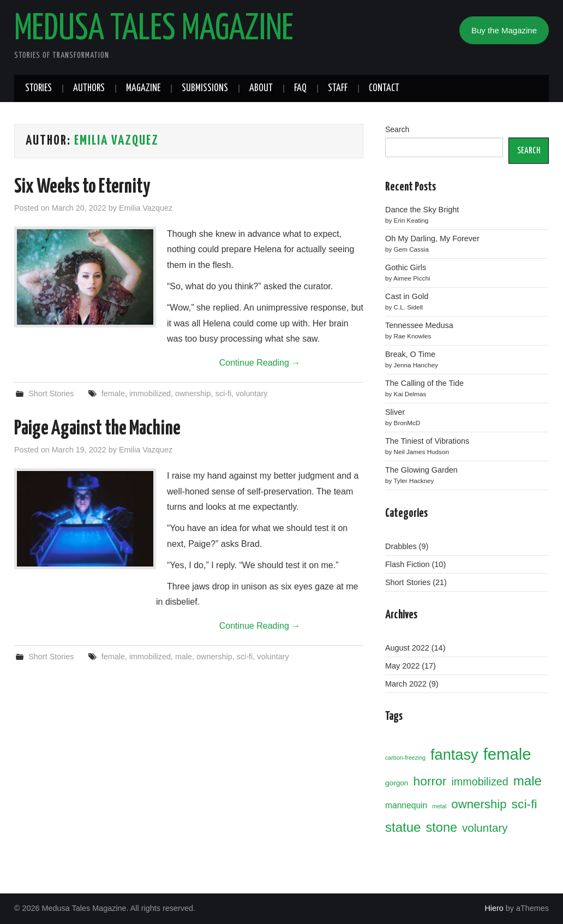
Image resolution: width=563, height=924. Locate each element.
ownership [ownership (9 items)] (479, 804)
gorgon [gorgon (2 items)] (397, 783)
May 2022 (402, 666)
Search (397, 129)
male (184, 657)
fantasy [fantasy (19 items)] (454, 755)
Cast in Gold (407, 296)
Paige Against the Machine (97, 429)
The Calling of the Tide (424, 383)
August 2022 (407, 648)
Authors (89, 88)
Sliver (395, 412)
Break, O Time (410, 354)
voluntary (251, 394)
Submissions (205, 88)
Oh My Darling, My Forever (432, 239)
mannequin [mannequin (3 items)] (406, 805)
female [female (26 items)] (507, 754)
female (113, 394)
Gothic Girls (406, 267)
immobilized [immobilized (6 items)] (480, 782)
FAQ (300, 88)
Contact (384, 88)
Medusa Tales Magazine (154, 29)
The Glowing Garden (421, 470)
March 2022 (406, 684)
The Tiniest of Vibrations (427, 441)
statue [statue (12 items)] (403, 827)
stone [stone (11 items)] (441, 827)
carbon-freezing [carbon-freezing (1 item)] (405, 758)
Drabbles (401, 546)
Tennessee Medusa (419, 325)
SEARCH (529, 151)
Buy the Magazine (504, 30)
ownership (193, 394)
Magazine (143, 88)
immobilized (150, 394)
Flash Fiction (408, 564)
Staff (338, 88)
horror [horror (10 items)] (430, 781)
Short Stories (51, 394)
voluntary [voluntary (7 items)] (485, 828)
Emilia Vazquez (116, 141)
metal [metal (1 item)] (439, 806)
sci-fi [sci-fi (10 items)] (525, 804)
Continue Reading (260, 363)
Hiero (494, 908)
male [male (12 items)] (528, 781)
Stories (38, 88)
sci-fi (224, 394)
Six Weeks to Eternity (82, 187)
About (261, 88)
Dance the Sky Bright (422, 210)
